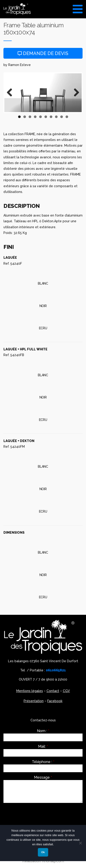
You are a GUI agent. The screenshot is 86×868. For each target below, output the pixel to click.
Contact (53, 691)
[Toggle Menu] (78, 7)
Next (75, 93)
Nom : (43, 731)
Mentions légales (30, 691)
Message (43, 777)
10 (67, 117)
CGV (66, 691)
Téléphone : (43, 762)
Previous (11, 93)
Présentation (34, 701)
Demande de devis (43, 53)
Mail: (43, 747)
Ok (43, 852)
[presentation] (38, 815)
